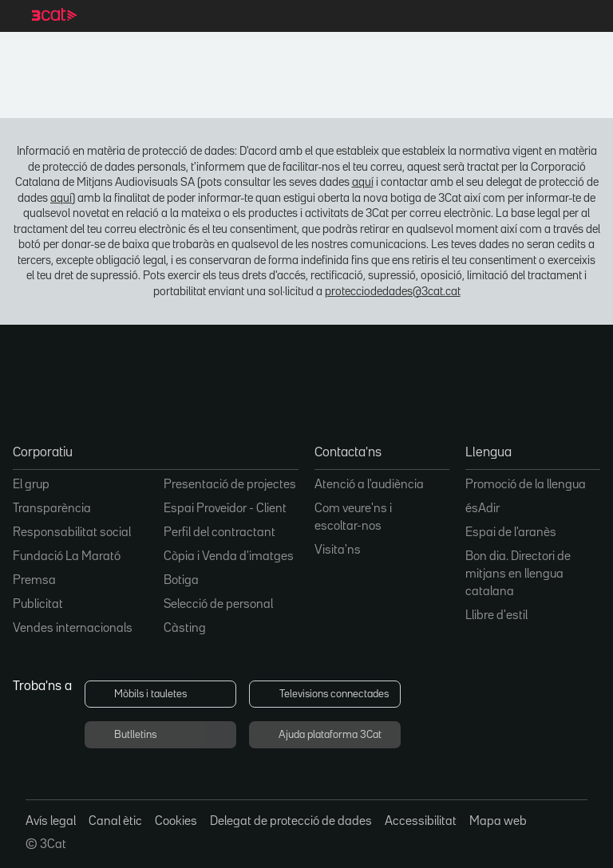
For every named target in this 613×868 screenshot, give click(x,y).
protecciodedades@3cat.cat (393, 292)
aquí (363, 182)
